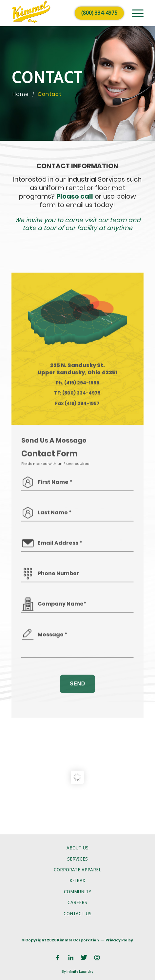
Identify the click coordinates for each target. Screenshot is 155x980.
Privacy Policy (119, 940)
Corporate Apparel (77, 870)
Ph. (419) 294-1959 (77, 441)
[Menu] (135, 13)
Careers (77, 902)
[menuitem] (135, 13)
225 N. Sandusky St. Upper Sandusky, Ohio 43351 (77, 428)
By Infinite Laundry (77, 971)
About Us (77, 848)
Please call (75, 196)
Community (77, 892)
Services (77, 859)
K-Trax (77, 881)
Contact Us (77, 914)
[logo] (64, 13)
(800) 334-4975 (99, 13)
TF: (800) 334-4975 (77, 452)
